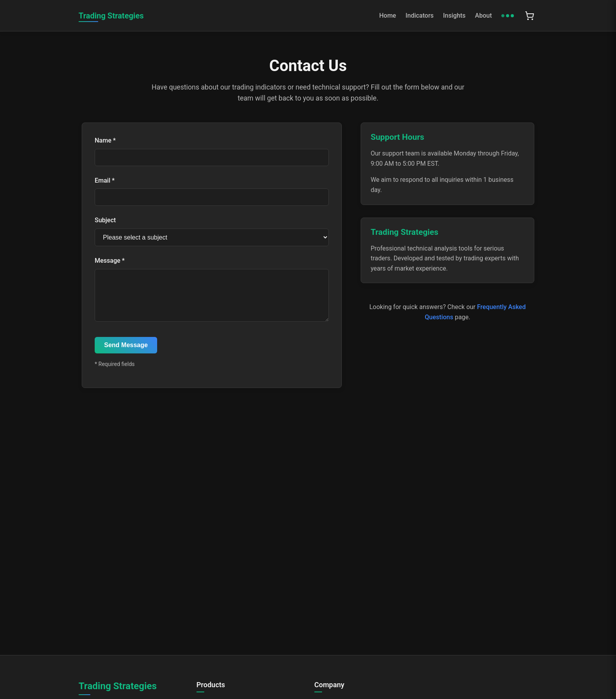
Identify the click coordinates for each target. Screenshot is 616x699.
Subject (105, 220)
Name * (105, 140)
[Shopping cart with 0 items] (530, 16)
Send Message (126, 354)
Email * (105, 180)
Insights (454, 16)
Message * (110, 261)
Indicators (420, 16)
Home (388, 16)
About (483, 16)
